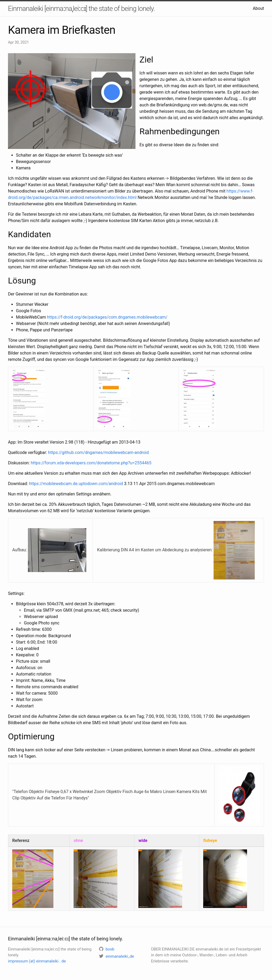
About (258, 8)
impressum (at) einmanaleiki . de (37, 961)
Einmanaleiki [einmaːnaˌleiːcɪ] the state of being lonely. (81, 9)
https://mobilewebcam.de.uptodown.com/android (76, 484)
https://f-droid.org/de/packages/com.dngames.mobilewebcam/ (107, 317)
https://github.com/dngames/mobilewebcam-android (98, 453)
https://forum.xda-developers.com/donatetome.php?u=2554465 (91, 463)
